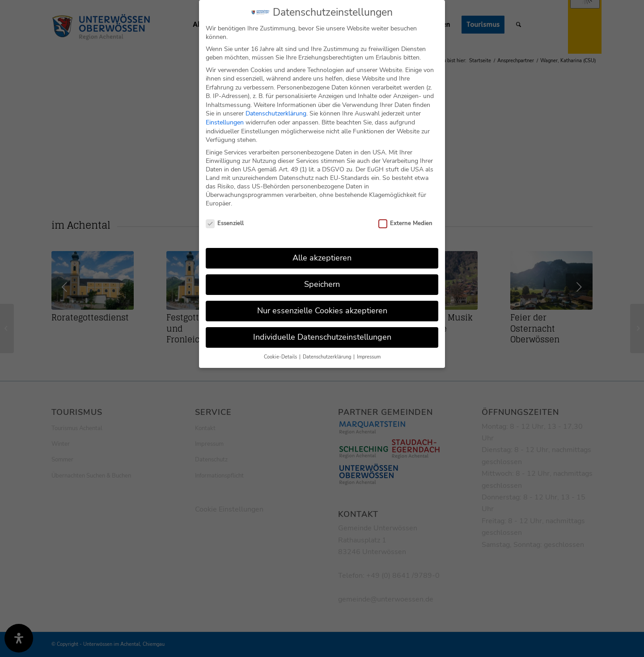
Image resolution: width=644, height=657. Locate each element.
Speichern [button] (322, 284)
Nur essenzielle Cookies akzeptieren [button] (322, 311)
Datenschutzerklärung (276, 113)
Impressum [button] (369, 357)
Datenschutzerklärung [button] (328, 357)
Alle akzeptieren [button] (322, 258)
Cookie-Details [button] (281, 357)
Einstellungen (225, 122)
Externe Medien (405, 223)
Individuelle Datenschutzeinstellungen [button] (322, 337)
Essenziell (225, 223)
